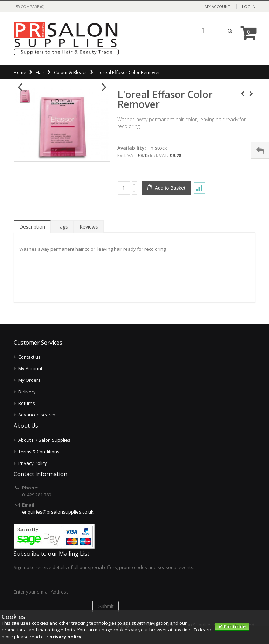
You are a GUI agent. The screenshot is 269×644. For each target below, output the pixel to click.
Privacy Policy (33, 463)
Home (20, 72)
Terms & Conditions (39, 452)
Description (32, 227)
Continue (234, 626)
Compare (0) (30, 6)
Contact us (29, 357)
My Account (217, 6)
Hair (40, 72)
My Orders (29, 380)
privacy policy (65, 637)
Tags (62, 227)
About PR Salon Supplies (44, 440)
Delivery (27, 392)
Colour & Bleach (71, 72)
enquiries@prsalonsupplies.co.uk (58, 512)
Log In (249, 6)
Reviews (89, 227)
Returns (27, 403)
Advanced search (37, 415)
